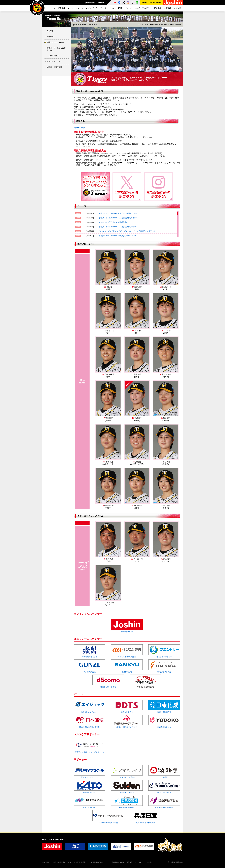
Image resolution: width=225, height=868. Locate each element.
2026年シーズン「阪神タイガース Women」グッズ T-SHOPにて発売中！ (127, 231)
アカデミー (51, 31)
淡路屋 (164, 777)
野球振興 (50, 37)
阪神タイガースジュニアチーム (56, 49)
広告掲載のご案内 (117, 862)
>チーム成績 (79, 128)
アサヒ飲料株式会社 (90, 657)
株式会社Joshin (127, 632)
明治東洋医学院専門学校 (108, 823)
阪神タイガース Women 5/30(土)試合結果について (118, 218)
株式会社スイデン (127, 792)
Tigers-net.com (90, 2)
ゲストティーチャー (54, 61)
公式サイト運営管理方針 (78, 862)
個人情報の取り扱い (99, 862)
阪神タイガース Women (56, 42)
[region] (127, 224)
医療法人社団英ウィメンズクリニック (90, 752)
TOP (139, 25)
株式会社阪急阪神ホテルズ (127, 727)
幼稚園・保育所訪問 (54, 67)
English (101, 2)
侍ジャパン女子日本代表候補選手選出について (117, 222)
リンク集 (148, 862)
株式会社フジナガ (164, 672)
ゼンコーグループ (164, 792)
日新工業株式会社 (90, 808)
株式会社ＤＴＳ (127, 712)
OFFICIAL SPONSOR (53, 839)
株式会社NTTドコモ (108, 687)
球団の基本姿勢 (59, 862)
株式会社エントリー (164, 657)
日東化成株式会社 (164, 712)
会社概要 (46, 862)
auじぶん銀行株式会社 (127, 657)
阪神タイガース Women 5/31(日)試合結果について (118, 213)
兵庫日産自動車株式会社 (146, 823)
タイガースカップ (54, 56)
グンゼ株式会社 (90, 672)
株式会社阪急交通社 (127, 808)
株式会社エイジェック (90, 712)
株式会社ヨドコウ (164, 727)
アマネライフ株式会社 (127, 777)
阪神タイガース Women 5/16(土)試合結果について (118, 236)
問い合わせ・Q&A (134, 862)
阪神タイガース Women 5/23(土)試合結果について (118, 227)
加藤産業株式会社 (90, 792)
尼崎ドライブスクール (90, 777)
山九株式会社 (127, 672)
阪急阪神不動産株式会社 (164, 808)
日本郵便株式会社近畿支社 (90, 727)
